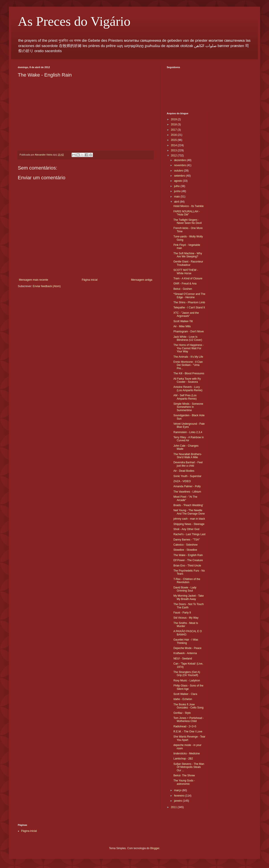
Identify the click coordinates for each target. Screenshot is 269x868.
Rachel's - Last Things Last (189, 534)
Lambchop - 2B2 (183, 759)
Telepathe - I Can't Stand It (189, 308)
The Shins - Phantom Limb (189, 302)
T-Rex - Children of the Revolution (187, 581)
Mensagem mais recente (33, 280)
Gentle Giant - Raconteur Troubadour (188, 263)
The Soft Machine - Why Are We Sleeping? (188, 255)
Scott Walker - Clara (185, 694)
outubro (179, 171)
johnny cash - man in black (189, 519)
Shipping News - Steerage (189, 524)
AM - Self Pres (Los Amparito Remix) (185, 397)
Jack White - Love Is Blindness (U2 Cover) (188, 338)
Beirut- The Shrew (184, 775)
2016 (174, 135)
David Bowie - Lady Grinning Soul (185, 589)
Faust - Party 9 (182, 613)
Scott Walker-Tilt (183, 321)
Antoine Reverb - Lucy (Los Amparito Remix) (188, 389)
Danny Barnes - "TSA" (187, 540)
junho (178, 191)
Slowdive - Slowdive (185, 550)
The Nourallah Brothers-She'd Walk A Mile (188, 456)
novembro (180, 165)
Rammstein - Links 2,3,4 (188, 432)
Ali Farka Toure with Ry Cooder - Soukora (187, 380)
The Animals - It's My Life (188, 357)
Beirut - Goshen (183, 289)
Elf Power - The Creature (188, 560)
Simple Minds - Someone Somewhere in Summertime (188, 407)
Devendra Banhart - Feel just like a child (188, 464)
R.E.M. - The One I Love (188, 732)
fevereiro (180, 796)
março (178, 790)
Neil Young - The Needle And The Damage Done (189, 512)
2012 (174, 156)
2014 (174, 145)
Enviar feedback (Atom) (47, 286)
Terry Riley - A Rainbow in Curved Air (189, 439)
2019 (174, 119)
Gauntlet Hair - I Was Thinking (186, 641)
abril (177, 202)
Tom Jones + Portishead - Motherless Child (189, 720)
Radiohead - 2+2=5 (185, 726)
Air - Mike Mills (182, 326)
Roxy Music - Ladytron (187, 681)
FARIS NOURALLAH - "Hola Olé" (187, 213)
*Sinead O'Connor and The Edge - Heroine (189, 296)
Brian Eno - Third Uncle (187, 566)
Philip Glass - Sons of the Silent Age (188, 687)
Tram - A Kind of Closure (188, 278)
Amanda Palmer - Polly (187, 486)
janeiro (178, 801)
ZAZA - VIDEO (182, 481)
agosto (178, 181)
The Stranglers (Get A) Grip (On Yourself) (187, 674)
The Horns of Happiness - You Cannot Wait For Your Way (189, 348)
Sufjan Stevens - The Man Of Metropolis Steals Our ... (189, 767)
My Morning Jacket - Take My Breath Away (189, 597)
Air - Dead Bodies (184, 471)
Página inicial (90, 280)
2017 (174, 130)
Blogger (155, 848)
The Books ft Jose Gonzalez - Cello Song (188, 706)
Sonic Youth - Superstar (187, 476)
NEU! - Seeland (183, 659)
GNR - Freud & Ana (185, 284)
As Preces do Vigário (74, 21)
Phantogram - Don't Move (189, 331)
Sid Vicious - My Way (186, 618)
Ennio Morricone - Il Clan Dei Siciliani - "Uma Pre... (188, 365)
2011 (174, 807)
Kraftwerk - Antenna (185, 653)
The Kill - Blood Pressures (189, 373)
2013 (174, 150)
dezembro (180, 160)
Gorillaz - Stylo (182, 713)
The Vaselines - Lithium (187, 492)
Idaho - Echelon (183, 699)
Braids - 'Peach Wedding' (188, 505)
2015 (174, 140)
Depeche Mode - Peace (187, 648)
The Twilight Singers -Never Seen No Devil (188, 221)
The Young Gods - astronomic (184, 782)
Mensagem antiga (142, 280)
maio (177, 197)
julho (177, 186)
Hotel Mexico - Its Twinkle (189, 206)
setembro (180, 176)
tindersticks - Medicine (187, 754)
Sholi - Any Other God (186, 529)
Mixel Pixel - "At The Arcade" (185, 498)
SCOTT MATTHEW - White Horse (186, 272)
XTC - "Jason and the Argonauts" (186, 314)
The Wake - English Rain (188, 555)
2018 (174, 124)
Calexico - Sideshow (186, 545)
